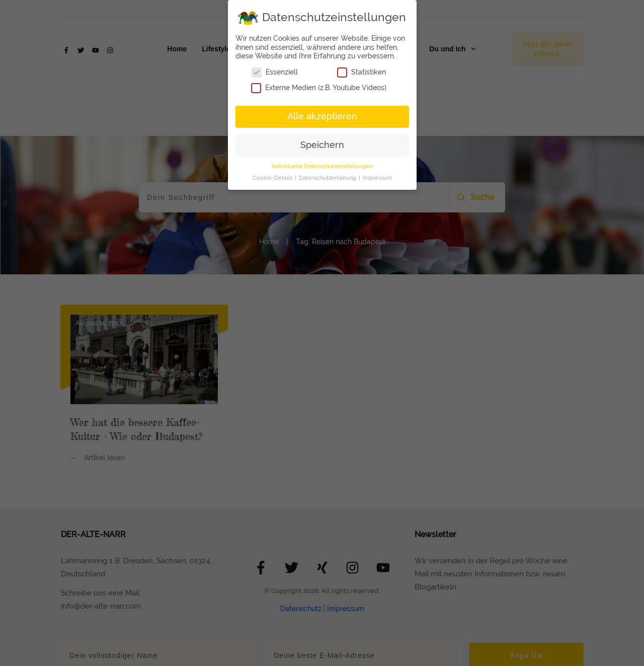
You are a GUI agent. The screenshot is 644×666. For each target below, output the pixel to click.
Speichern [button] (322, 145)
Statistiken (361, 72)
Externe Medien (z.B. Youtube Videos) (319, 88)
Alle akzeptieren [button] (322, 116)
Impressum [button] (377, 178)
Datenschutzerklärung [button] (328, 178)
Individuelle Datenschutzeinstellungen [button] (322, 166)
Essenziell (275, 72)
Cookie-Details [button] (273, 178)
